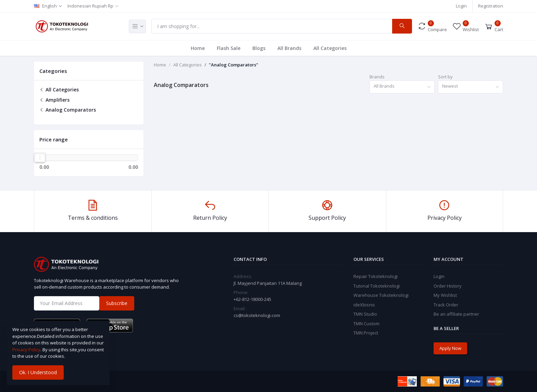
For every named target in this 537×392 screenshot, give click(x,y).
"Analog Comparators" (234, 65)
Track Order (446, 305)
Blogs (259, 48)
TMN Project (366, 333)
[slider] (40, 157)
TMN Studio (365, 314)
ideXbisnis (364, 305)
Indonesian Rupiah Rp (90, 6)
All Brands (289, 48)
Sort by (445, 77)
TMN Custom (366, 324)
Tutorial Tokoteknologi (377, 286)
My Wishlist (445, 295)
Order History (448, 286)
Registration (491, 6)
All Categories (330, 48)
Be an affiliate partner (456, 314)
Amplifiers (54, 100)
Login (461, 6)
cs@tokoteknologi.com (257, 315)
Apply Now (450, 348)
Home (198, 48)
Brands (377, 77)
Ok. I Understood (38, 372)
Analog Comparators (68, 110)
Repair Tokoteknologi (376, 276)
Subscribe (117, 303)
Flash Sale (229, 48)
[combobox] (402, 87)
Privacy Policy (26, 350)
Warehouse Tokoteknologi (381, 295)
